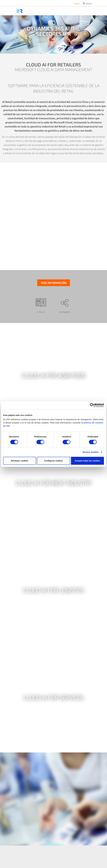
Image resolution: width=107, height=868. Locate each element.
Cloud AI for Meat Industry (54, 483)
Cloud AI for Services (53, 698)
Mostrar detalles (91, 452)
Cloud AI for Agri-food (54, 376)
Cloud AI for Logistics (54, 591)
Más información (54, 283)
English (77, 4)
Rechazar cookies (20, 461)
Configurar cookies (53, 461)
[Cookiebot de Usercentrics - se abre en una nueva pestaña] (92, 405)
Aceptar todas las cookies (87, 461)
